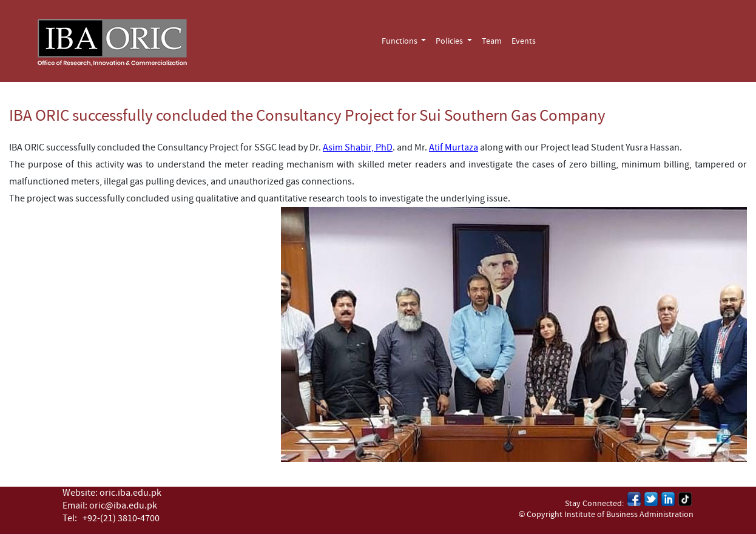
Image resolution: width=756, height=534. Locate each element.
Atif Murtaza (454, 147)
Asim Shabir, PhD (358, 147)
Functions (400, 41)
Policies (450, 41)
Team (492, 41)
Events (524, 41)
